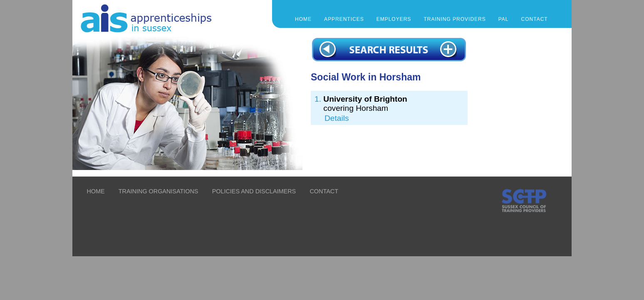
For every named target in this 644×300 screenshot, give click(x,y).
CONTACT (535, 19)
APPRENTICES (344, 19)
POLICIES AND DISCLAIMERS (254, 191)
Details (337, 118)
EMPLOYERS (394, 19)
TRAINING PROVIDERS (455, 19)
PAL (504, 19)
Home (303, 19)
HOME (95, 191)
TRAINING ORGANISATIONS (159, 191)
